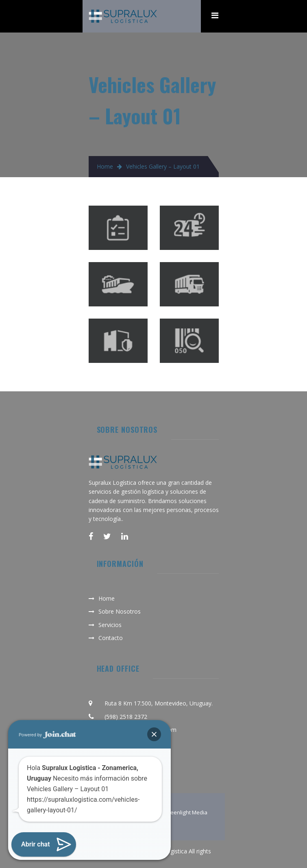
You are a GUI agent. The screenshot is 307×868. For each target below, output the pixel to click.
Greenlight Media (186, 812)
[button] (154, 734)
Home (105, 166)
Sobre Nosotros (120, 611)
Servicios (110, 625)
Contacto (111, 638)
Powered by (47, 735)
